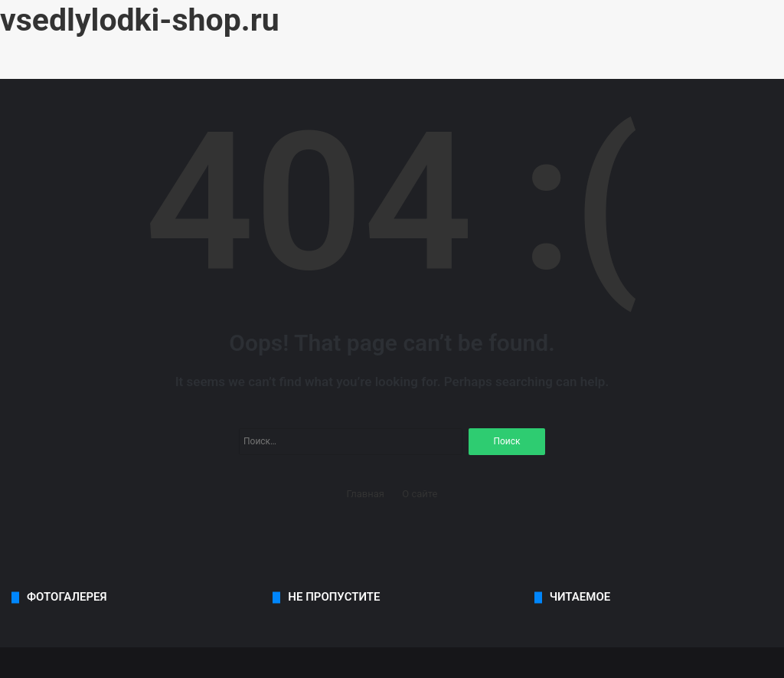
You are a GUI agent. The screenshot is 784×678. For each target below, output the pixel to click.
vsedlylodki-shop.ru (140, 20)
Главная (366, 494)
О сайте (420, 494)
